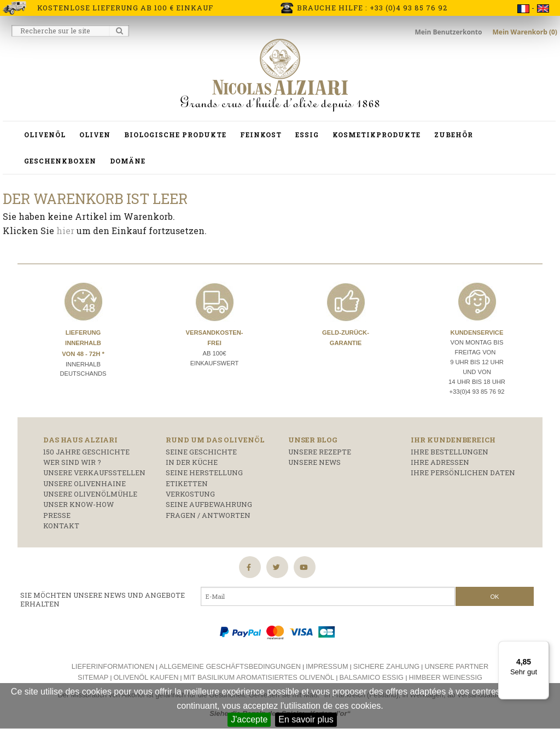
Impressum (327, 666)
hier (65, 231)
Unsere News (314, 462)
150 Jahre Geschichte (86, 452)
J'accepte (249, 719)
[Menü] (542, 648)
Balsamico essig (373, 677)
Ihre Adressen (440, 462)
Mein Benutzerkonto (449, 32)
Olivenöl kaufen (146, 677)
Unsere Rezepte (320, 452)
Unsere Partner (456, 666)
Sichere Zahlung (387, 666)
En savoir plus (306, 719)
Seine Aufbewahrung (209, 504)
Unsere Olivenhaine (84, 483)
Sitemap (93, 677)
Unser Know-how (78, 504)
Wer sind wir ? (72, 462)
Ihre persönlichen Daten (463, 473)
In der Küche (192, 462)
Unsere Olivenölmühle (90, 494)
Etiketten (187, 483)
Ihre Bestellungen (450, 452)
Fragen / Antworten (208, 515)
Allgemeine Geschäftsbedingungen (230, 666)
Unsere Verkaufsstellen (94, 473)
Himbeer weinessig (446, 677)
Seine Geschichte (201, 452)
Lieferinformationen (113, 666)
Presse (57, 515)
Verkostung (190, 494)
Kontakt (61, 526)
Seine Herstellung (204, 473)
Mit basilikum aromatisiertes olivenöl (259, 677)
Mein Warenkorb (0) (525, 32)
